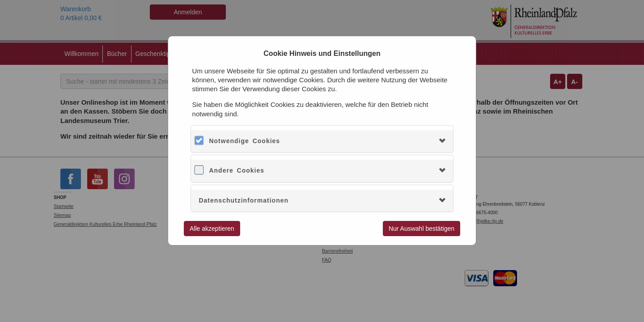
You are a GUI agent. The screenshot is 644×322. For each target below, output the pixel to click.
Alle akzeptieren (212, 229)
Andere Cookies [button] (237, 170)
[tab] (322, 141)
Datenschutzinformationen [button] (244, 200)
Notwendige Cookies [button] (244, 141)
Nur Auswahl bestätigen (422, 229)
